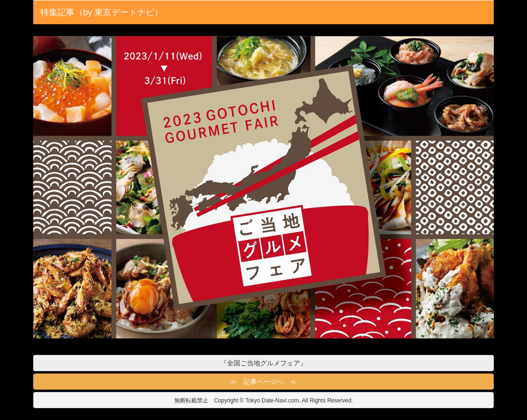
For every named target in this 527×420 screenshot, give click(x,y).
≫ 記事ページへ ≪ (263, 382)
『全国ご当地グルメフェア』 (263, 363)
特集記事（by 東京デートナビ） (102, 12)
